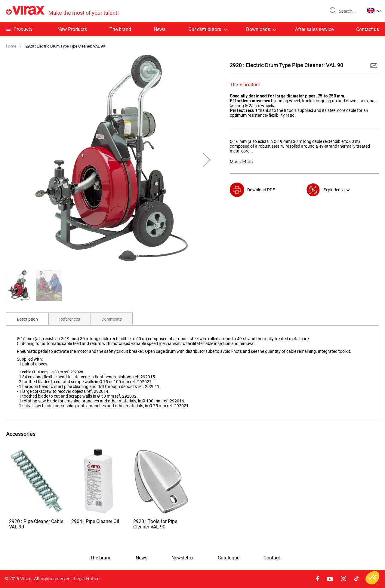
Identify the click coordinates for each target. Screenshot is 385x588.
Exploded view (337, 190)
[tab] (27, 319)
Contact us (368, 29)
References (70, 319)
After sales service (314, 29)
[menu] (192, 29)
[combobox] (350, 11)
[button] (374, 11)
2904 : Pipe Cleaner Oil (95, 521)
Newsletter (183, 558)
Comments (112, 319)
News (160, 29)
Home (11, 46)
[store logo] (62, 11)
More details (241, 162)
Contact (272, 558)
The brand (120, 29)
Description (27, 319)
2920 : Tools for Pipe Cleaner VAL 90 (155, 524)
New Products (72, 29)
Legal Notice (87, 579)
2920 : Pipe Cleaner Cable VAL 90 (36, 524)
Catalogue (229, 558)
